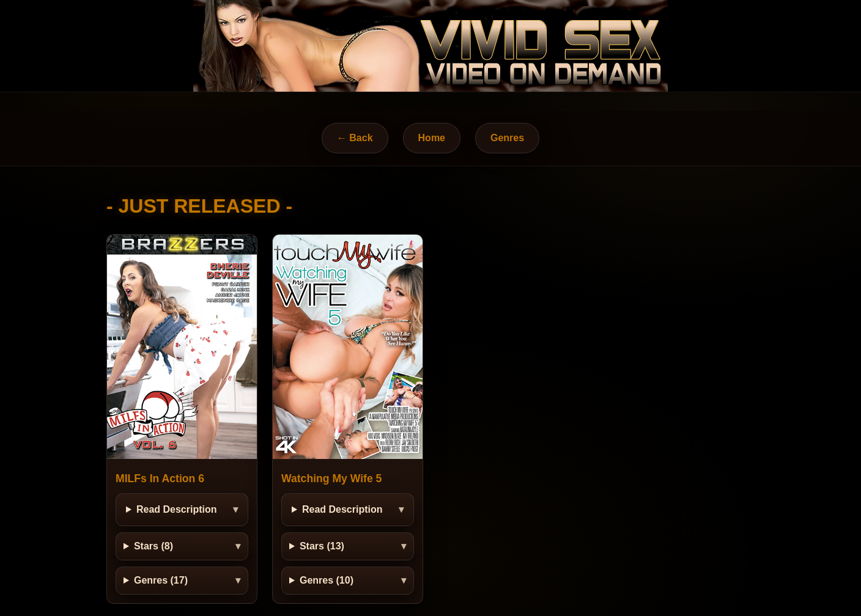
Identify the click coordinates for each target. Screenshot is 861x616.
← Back (355, 138)
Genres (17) (161, 580)
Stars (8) (153, 546)
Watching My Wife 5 (331, 479)
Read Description (177, 509)
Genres (507, 138)
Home (432, 138)
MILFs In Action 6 (160, 479)
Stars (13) (322, 546)
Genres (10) (327, 580)
